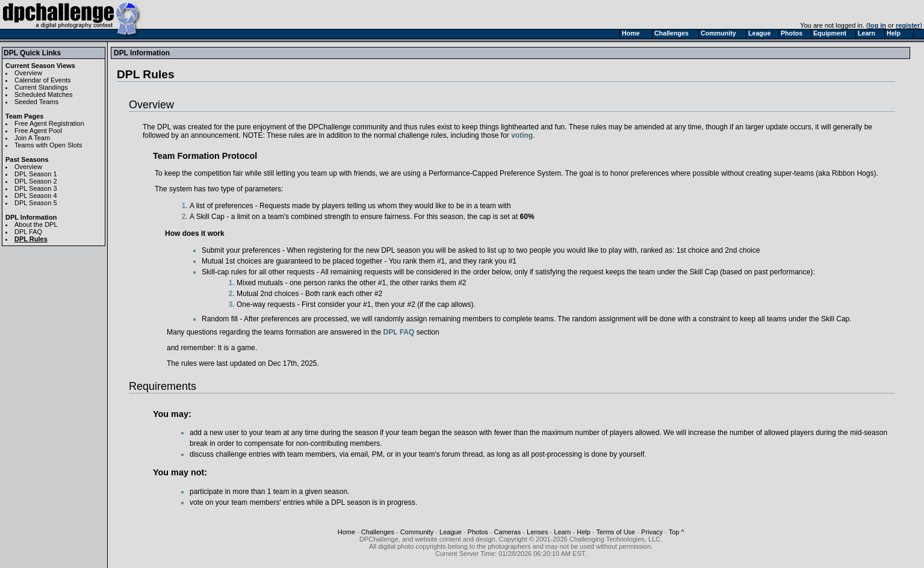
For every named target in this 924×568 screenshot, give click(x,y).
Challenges (378, 532)
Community (417, 532)
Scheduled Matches (44, 94)
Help (584, 532)
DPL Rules (31, 239)
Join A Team (32, 138)
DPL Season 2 (36, 181)
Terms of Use (615, 532)
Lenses (537, 532)
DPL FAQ (28, 232)
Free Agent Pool (38, 131)
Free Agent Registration (49, 123)
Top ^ (677, 532)
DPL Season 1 (36, 174)
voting (522, 135)
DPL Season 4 (36, 196)
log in (877, 25)
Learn (562, 532)
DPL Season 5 (36, 203)
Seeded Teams (36, 102)
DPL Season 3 (36, 188)
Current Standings (41, 87)
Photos (478, 532)
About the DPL (36, 224)
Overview (28, 73)
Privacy (652, 532)
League (451, 532)
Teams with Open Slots (48, 145)
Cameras (508, 532)
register (908, 25)
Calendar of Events (43, 80)
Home (346, 532)
